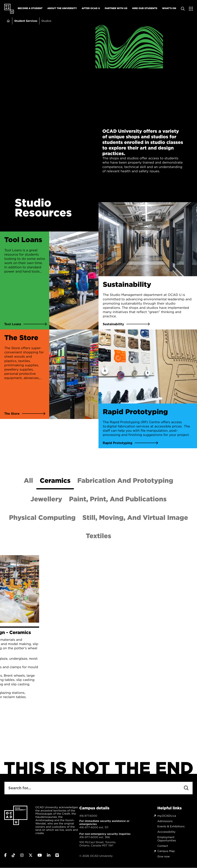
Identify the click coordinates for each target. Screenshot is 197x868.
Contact (163, 846)
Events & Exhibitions (171, 826)
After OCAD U (91, 8)
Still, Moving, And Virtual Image (135, 518)
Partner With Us (116, 8)
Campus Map (166, 851)
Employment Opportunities (167, 839)
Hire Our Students (145, 8)
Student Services (26, 21)
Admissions (165, 821)
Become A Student (30, 8)
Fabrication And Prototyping (125, 480)
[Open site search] (183, 9)
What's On (169, 8)
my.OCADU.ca (167, 816)
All (28, 480)
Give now (164, 857)
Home (8, 21)
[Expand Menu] (191, 9)
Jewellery (46, 499)
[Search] (186, 788)
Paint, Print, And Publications (118, 499)
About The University (62, 8)
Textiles (98, 536)
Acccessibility (166, 832)
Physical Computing (42, 518)
